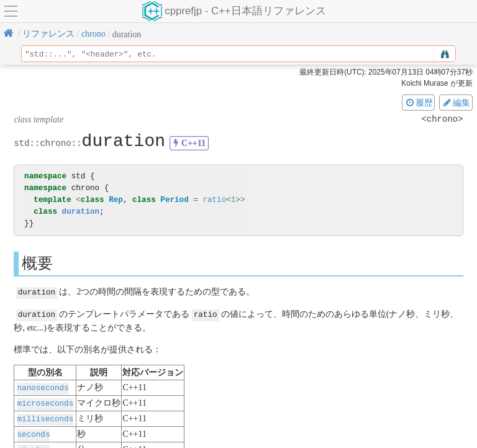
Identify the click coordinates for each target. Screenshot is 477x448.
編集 (456, 103)
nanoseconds (43, 386)
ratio (214, 200)
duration (81, 212)
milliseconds (46, 416)
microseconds (46, 401)
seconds (34, 431)
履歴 (419, 103)
